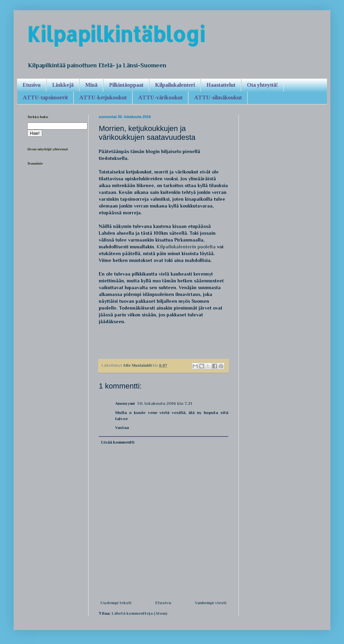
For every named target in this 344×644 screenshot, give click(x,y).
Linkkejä (63, 85)
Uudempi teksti (116, 603)
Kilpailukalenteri (175, 85)
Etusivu (32, 85)
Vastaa (122, 427)
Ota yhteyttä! (262, 85)
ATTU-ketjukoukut (103, 97)
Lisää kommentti (118, 442)
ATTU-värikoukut (160, 97)
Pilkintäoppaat (126, 85)
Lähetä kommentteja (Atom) (139, 613)
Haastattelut (221, 85)
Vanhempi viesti (211, 603)
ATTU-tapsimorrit (45, 97)
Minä (91, 85)
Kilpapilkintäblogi (116, 34)
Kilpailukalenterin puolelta (186, 247)
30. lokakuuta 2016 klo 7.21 (165, 403)
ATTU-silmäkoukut (218, 97)
